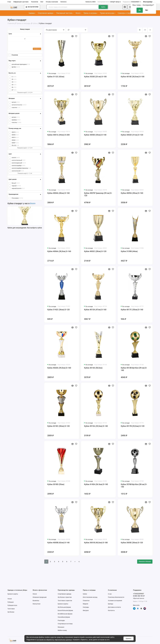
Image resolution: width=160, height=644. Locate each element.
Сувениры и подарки (126, 13)
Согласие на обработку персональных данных (54, 640)
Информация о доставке (21, 2)
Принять (129, 638)
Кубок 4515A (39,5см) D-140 (96, 426)
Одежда (32, 13)
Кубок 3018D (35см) (56, 484)
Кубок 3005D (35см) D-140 (95, 135)
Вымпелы (36, 601)
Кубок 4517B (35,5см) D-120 (133, 426)
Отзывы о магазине (52, 2)
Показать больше (145, 561)
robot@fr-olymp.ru (109, 2)
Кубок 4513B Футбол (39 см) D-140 (134, 369)
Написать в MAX (91, 2)
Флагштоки (36, 604)
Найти (103, 7)
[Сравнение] (130, 7)
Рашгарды (61, 620)
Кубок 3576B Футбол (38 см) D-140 (134, 486)
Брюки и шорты (13, 594)
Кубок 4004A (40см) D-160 (58, 193)
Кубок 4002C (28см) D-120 (95, 251)
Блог (42, 2)
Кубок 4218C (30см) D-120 (58, 426)
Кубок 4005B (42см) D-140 (58, 543)
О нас (9, 2)
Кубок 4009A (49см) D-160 (132, 193)
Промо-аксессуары (108, 13)
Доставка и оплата (114, 607)
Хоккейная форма (64, 617)
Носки (10, 599)
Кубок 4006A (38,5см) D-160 (59, 251)
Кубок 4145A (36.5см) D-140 (96, 484)
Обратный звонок (139, 598)
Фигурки (86, 610)
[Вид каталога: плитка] (140, 30)
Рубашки (11, 602)
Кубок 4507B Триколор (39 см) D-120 (98, 194)
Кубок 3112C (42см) (56, 77)
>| (79, 562)
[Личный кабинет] (125, 7)
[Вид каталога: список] (145, 30)
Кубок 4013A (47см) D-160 (95, 310)
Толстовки (11, 609)
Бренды (111, 604)
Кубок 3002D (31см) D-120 (132, 135)
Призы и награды (91, 13)
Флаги (79, 13)
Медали (85, 604)
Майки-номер (62, 630)
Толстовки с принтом (65, 601)
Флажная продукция (40, 597)
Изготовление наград (90, 597)
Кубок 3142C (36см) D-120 (58, 310)
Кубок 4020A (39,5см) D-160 (59, 368)
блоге (33, 203)
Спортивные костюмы (65, 624)
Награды (86, 607)
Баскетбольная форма (65, 610)
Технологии (34, 2)
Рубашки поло (12, 605)
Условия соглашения (115, 601)
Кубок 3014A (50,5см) (93, 368)
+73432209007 (132, 2)
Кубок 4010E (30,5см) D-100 (133, 77)
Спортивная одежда (46, 13)
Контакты (63, 2)
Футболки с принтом (65, 597)
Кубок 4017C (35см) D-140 (132, 310)
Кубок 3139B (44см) (129, 251)
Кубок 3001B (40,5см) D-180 (96, 543)
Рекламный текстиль (65, 13)
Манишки (61, 627)
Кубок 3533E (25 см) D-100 (95, 77)
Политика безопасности (116, 597)
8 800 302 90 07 (139, 596)
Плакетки (86, 601)
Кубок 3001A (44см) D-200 (58, 135)
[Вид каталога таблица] (150, 30)
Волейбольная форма (65, 614)
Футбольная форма (64, 607)
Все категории (32, 7)
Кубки (85, 594)
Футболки (11, 612)
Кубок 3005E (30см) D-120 (132, 543)
